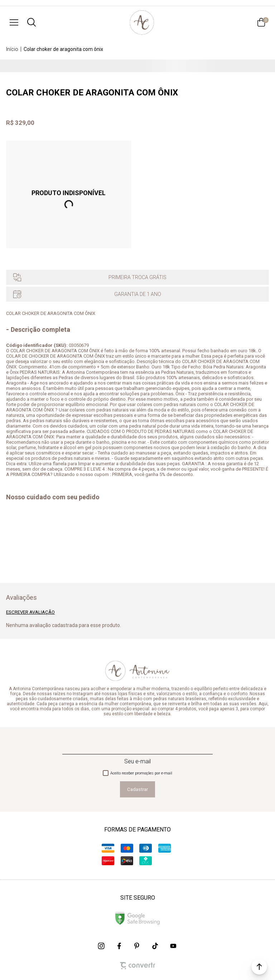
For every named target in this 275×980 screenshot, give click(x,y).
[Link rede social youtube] (173, 946)
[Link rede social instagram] (102, 946)
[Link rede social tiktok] (155, 946)
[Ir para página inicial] (12, 49)
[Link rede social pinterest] (137, 946)
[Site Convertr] (137, 966)
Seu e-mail (137, 761)
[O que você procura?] (32, 22)
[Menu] (14, 22)
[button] (259, 967)
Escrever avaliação (30, 612)
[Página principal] (142, 22)
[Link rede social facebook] (120, 946)
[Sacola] (261, 22)
